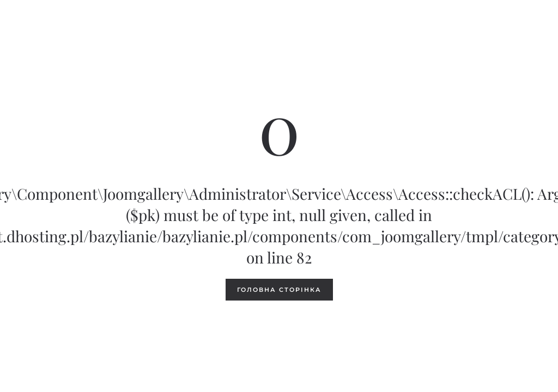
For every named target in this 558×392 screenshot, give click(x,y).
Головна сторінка (279, 290)
